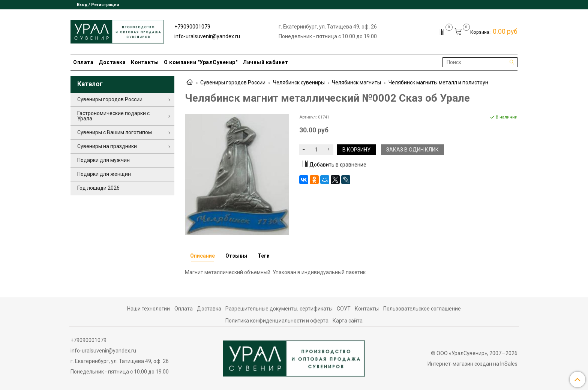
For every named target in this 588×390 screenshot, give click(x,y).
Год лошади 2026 (98, 188)
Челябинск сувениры (299, 82)
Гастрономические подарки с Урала (113, 116)
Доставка (112, 62)
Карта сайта (348, 321)
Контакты (145, 62)
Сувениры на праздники (107, 146)
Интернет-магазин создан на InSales (472, 364)
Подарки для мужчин (103, 160)
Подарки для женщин (104, 174)
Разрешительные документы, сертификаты (279, 309)
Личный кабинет (265, 62)
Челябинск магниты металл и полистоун (438, 82)
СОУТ (344, 309)
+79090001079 (192, 27)
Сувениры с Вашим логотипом (115, 132)
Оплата (83, 62)
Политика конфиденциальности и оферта (277, 321)
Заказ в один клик (412, 150)
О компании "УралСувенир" (201, 62)
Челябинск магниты (356, 82)
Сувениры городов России (233, 82)
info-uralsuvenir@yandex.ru (207, 36)
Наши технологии (148, 309)
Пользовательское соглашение (422, 309)
